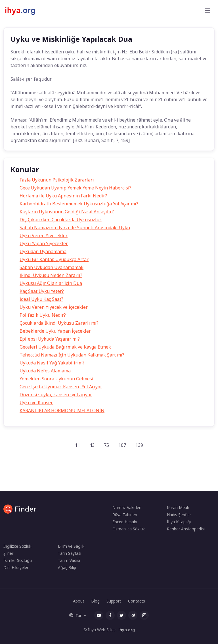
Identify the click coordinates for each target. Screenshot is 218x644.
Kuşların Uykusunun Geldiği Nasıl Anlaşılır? (67, 212)
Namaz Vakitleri (127, 508)
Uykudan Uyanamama (43, 251)
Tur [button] (75, 615)
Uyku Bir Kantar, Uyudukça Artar (54, 259)
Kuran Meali (178, 508)
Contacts (137, 601)
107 (122, 445)
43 (92, 445)
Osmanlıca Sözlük (129, 529)
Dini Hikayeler (16, 567)
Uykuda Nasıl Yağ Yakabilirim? (52, 363)
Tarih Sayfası (70, 553)
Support (114, 601)
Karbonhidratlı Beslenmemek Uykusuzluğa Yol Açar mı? (79, 204)
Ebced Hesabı (125, 522)
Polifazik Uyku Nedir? (43, 315)
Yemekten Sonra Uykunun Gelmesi (56, 379)
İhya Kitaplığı (179, 522)
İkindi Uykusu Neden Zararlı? (51, 275)
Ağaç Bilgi (67, 567)
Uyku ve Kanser (36, 403)
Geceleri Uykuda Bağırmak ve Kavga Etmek (65, 347)
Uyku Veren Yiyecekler (44, 235)
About (79, 601)
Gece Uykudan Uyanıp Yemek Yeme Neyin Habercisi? (76, 188)
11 (77, 445)
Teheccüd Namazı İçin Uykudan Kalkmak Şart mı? (72, 355)
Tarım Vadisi (69, 560)
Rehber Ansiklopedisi (186, 529)
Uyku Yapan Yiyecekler (44, 243)
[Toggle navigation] (207, 11)
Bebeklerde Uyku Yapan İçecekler (55, 331)
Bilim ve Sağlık (71, 546)
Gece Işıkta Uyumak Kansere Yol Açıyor (61, 387)
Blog (95, 601)
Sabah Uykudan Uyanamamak (52, 267)
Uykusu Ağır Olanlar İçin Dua (51, 283)
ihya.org (127, 630)
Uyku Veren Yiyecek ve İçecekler (54, 307)
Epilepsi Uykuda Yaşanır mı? (50, 339)
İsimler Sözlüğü (18, 560)
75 (106, 445)
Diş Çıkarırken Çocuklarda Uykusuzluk (61, 220)
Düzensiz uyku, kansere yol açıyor (56, 395)
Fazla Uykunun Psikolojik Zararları (57, 180)
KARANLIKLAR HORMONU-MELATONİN (62, 410)
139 (139, 445)
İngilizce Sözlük (17, 546)
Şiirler (8, 553)
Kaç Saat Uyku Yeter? (42, 291)
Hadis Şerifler (179, 515)
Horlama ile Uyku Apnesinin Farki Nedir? (63, 196)
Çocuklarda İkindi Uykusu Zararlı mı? (59, 323)
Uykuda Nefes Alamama (45, 371)
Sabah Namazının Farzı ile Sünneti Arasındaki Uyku (75, 228)
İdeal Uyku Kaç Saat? (41, 299)
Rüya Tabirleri (125, 515)
